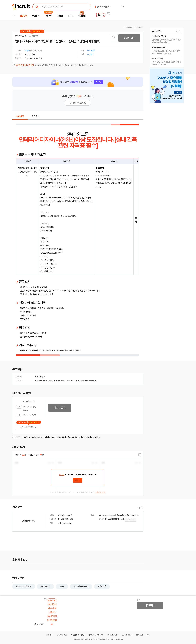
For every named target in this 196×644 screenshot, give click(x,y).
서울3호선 (39, 381)
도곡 (46, 381)
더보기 (140, 508)
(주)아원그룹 (21, 36)
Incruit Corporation (101, 639)
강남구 (42, 377)
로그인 (62, 475)
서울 (36, 377)
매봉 (77, 381)
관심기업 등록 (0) (28, 427)
